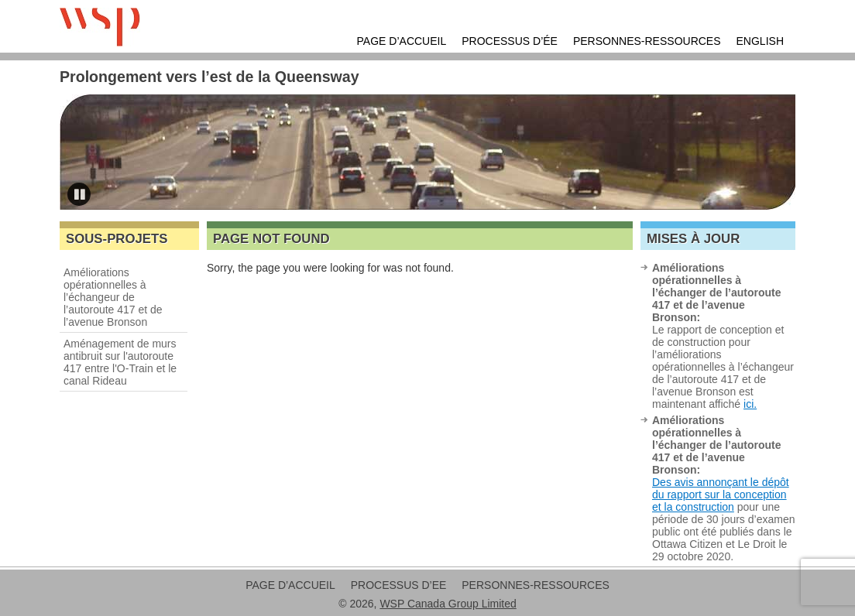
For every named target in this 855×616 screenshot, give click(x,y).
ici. (750, 404)
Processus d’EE (399, 585)
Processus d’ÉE (510, 41)
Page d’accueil (402, 41)
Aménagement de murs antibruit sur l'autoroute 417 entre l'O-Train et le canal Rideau (120, 362)
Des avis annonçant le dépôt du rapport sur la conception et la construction (721, 495)
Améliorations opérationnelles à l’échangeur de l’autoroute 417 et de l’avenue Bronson (113, 297)
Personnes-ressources (647, 41)
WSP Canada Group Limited (448, 604)
